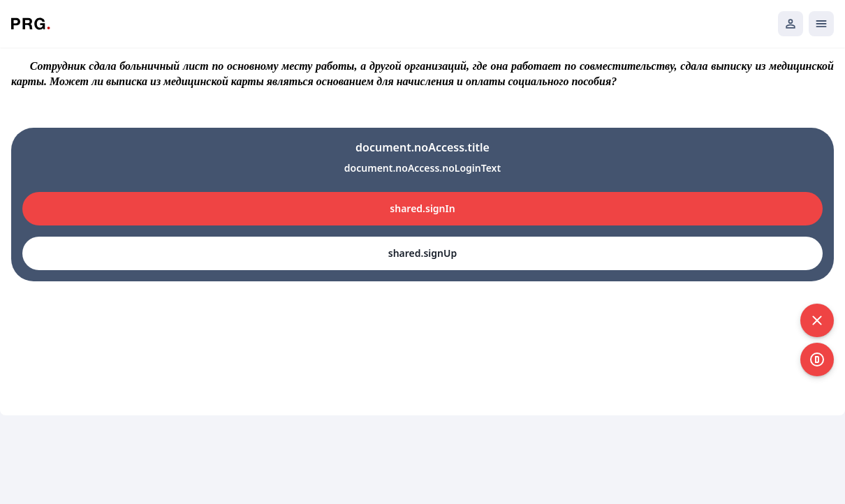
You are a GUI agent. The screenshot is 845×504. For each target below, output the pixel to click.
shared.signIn (422, 208)
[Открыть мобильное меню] (821, 24)
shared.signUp (422, 253)
